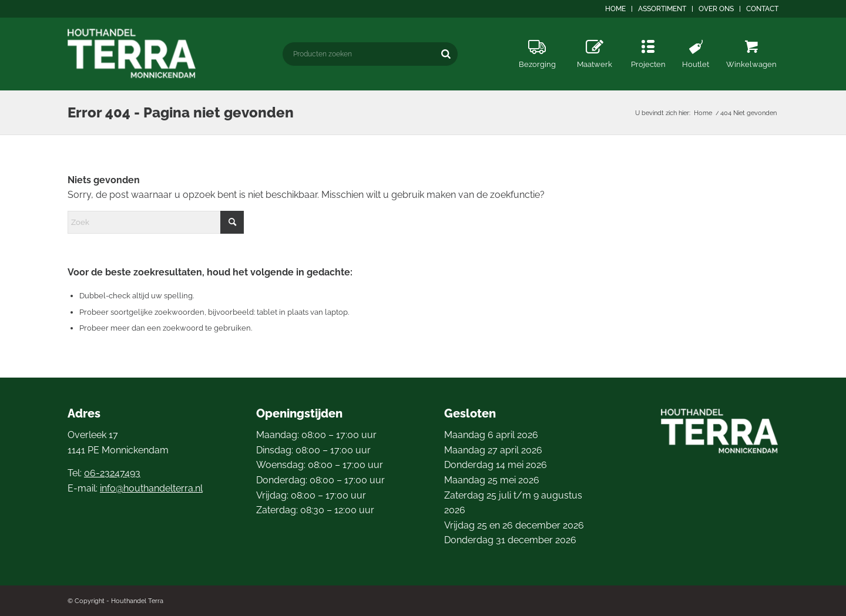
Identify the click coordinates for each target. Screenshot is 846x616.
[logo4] (133, 54)
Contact (762, 9)
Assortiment (662, 9)
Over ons (716, 9)
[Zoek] (156, 222)
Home (615, 9)
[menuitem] (616, 9)
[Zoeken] (446, 54)
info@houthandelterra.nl (151, 488)
